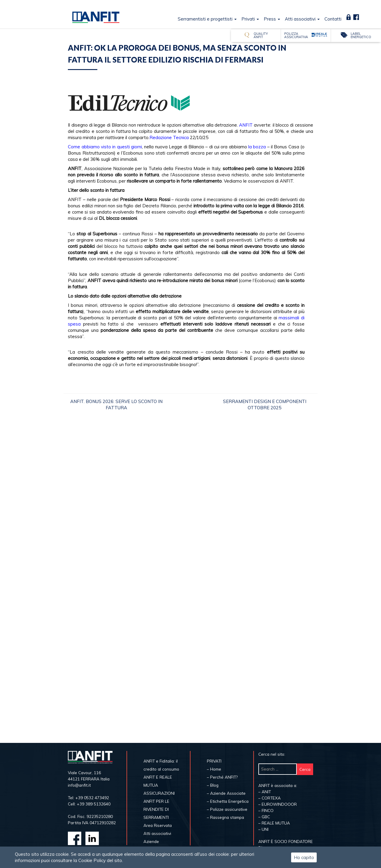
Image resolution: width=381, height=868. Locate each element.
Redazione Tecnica (169, 137)
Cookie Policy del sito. (101, 860)
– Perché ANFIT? (222, 777)
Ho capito (304, 857)
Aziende (151, 841)
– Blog (213, 785)
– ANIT (265, 792)
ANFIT (246, 125)
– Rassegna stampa (225, 817)
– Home (214, 769)
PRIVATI (214, 761)
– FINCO (266, 810)
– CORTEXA (270, 798)
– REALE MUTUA (274, 823)
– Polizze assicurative (227, 809)
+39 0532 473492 (92, 798)
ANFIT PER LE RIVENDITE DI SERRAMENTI (156, 809)
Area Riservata (349, 17)
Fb (356, 17)
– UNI (263, 829)
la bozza (257, 147)
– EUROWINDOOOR (278, 804)
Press (272, 19)
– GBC (264, 817)
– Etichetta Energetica (228, 801)
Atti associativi (302, 19)
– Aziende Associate (226, 793)
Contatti (333, 19)
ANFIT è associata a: (278, 785)
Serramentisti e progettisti (207, 19)
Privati (250, 19)
